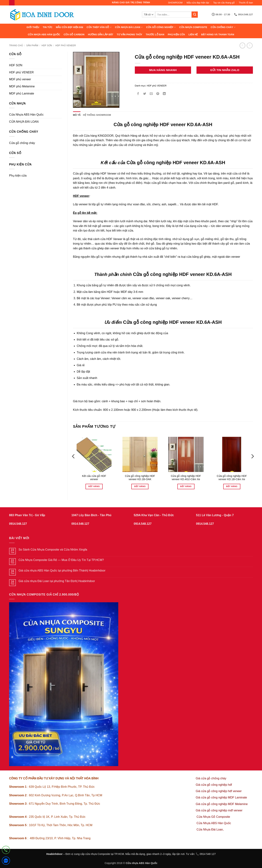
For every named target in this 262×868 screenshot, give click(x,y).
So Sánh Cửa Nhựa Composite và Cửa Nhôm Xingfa (53, 550)
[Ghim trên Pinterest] (158, 94)
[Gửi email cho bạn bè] (151, 94)
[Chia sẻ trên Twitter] (145, 94)
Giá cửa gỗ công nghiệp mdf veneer (219, 810)
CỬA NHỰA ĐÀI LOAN (129, 27)
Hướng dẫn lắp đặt (101, 34)
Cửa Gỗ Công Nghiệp (161, 27)
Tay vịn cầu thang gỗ (224, 3)
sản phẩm (32, 45)
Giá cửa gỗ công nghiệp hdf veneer (219, 791)
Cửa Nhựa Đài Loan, (210, 830)
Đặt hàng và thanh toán (218, 34)
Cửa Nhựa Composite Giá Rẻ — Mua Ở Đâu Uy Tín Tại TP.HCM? (61, 560)
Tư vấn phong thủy (130, 34)
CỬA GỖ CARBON (74, 34)
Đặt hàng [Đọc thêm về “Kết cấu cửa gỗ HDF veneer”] (94, 486)
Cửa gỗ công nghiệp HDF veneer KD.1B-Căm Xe (232, 478)
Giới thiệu (33, 27)
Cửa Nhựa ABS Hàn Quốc (44, 34)
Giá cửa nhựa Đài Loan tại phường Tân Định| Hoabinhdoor (57, 581)
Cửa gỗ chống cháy (22, 143)
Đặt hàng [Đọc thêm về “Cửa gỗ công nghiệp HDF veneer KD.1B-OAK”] (140, 486)
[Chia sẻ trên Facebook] (138, 94)
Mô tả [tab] (77, 115)
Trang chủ (16, 45)
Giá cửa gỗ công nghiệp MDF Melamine (222, 804)
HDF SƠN (47, 45)
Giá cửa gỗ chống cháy (211, 778)
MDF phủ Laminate (22, 93)
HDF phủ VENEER (66, 45)
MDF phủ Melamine (22, 86)
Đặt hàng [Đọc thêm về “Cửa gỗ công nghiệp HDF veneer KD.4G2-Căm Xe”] (186, 486)
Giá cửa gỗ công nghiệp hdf (214, 785)
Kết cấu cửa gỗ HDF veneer (94, 478)
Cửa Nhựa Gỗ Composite (214, 817)
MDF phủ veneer (20, 79)
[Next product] (242, 45)
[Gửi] (195, 15)
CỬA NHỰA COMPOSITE (193, 27)
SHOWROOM (175, 3)
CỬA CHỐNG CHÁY (223, 27)
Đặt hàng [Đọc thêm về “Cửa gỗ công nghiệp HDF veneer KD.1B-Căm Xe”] (232, 486)
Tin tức (48, 27)
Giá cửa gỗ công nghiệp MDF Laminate (221, 797)
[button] (78, 103)
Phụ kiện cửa (176, 34)
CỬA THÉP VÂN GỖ (99, 27)
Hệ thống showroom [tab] (97, 115)
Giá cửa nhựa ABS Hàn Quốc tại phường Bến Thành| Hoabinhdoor (62, 571)
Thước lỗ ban (246, 3)
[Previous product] (250, 45)
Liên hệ (193, 34)
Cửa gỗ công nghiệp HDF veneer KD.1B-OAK (140, 478)
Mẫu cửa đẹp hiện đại (198, 3)
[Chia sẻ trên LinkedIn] (164, 94)
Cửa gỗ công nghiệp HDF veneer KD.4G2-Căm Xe (186, 478)
